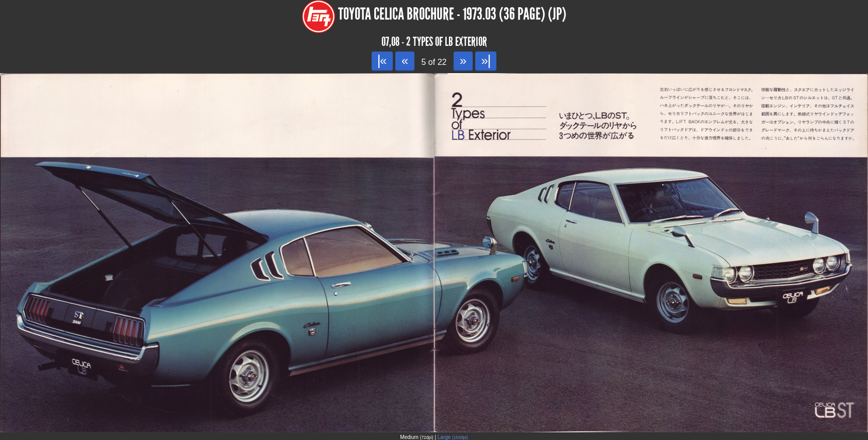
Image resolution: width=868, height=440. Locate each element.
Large (453, 437)
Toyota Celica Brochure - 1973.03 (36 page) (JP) (452, 14)
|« (382, 61)
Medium (416, 437)
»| (486, 61)
